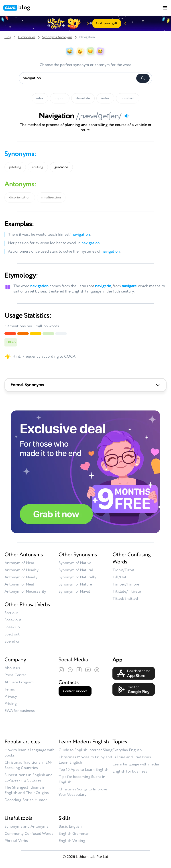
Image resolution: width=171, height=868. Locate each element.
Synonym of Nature (75, 584)
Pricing (11, 704)
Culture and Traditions (132, 757)
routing (38, 167)
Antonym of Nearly (21, 577)
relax (40, 98)
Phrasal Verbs (16, 841)
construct (128, 98)
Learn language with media (136, 764)
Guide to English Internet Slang (85, 750)
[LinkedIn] (97, 670)
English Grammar (74, 834)
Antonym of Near (19, 563)
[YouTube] (88, 670)
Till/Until (121, 577)
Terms (10, 689)
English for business (130, 771)
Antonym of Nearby (21, 570)
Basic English (70, 827)
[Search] (143, 78)
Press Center (15, 675)
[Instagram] (61, 670)
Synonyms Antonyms (57, 37)
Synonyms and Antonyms (26, 827)
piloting (15, 167)
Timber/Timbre (126, 584)
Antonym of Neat (19, 584)
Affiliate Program (19, 682)
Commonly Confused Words (29, 834)
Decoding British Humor (26, 800)
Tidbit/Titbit (123, 570)
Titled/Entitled (125, 599)
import (60, 98)
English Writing (72, 841)
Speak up (12, 627)
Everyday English (127, 750)
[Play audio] (127, 116)
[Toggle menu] (165, 8)
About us (12, 668)
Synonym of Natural (76, 570)
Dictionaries (27, 37)
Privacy (11, 697)
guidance (61, 167)
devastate (83, 98)
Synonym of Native (75, 563)
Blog (8, 37)
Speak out (13, 620)
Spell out (12, 634)
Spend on (12, 641)
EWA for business (20, 711)
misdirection (51, 198)
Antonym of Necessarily (25, 592)
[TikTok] (79, 670)
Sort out (11, 613)
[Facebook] (70, 670)
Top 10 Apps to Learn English (83, 770)
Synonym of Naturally (77, 577)
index (105, 98)
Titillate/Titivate (127, 592)
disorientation (20, 198)
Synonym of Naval (74, 592)
